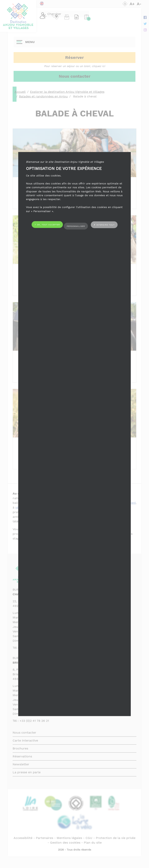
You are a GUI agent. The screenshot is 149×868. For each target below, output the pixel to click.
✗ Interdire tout (104, 225)
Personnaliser (76, 226)
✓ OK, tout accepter (47, 225)
